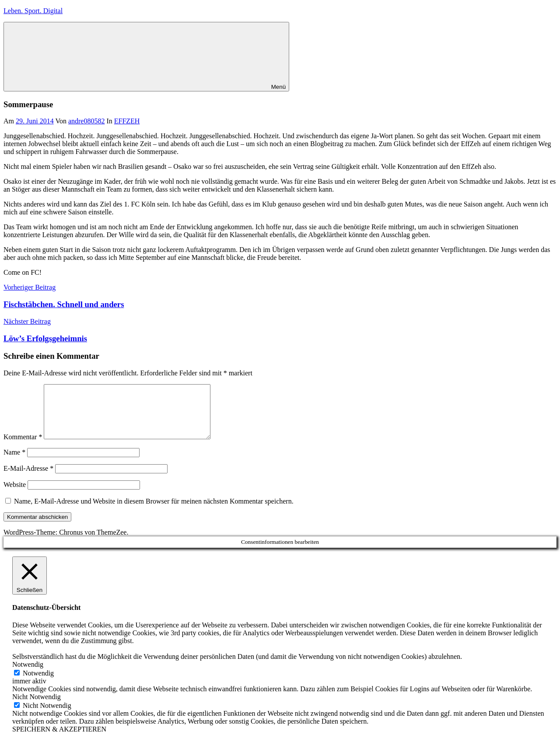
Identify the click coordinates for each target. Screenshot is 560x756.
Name (14, 463)
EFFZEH (127, 121)
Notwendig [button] (28, 675)
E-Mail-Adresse (28, 479)
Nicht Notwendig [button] (37, 707)
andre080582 (87, 121)
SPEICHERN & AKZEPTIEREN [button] (59, 740)
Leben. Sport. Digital (33, 11)
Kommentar (23, 447)
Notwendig (38, 684)
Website (15, 495)
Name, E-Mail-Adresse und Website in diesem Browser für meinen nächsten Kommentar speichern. (154, 512)
